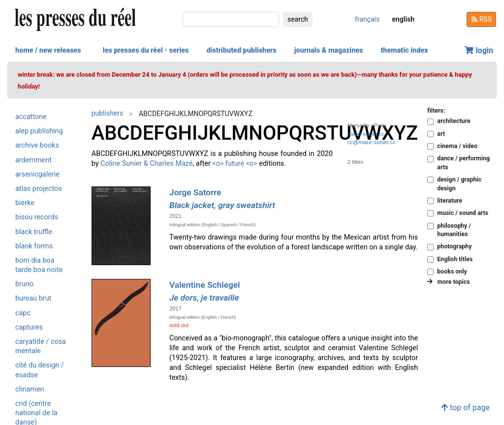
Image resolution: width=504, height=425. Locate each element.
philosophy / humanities (454, 230)
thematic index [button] (404, 50)
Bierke (25, 203)
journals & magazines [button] (329, 50)
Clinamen (30, 389)
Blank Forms (34, 246)
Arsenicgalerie (37, 174)
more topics (448, 282)
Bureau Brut (33, 298)
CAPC (23, 313)
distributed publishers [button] (241, 50)
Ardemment (33, 160)
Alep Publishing (39, 131)
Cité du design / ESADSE (40, 370)
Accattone (31, 117)
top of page (465, 408)
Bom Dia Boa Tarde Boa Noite (39, 265)
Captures (29, 327)
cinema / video (457, 146)
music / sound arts (463, 213)
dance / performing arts (463, 162)
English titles (455, 259)
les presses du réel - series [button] (146, 50)
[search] (231, 19)
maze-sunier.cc (366, 134)
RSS (481, 19)
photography (454, 246)
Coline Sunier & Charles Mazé (146, 164)
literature (450, 200)
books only (452, 271)
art (441, 134)
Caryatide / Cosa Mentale (41, 346)
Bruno (24, 284)
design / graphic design (459, 183)
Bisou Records (37, 217)
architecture (454, 121)
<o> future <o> (235, 164)
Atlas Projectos (39, 189)
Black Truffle (34, 232)
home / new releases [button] (48, 50)
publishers (108, 113)
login (479, 50)
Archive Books (37, 145)
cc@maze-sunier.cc (372, 142)
